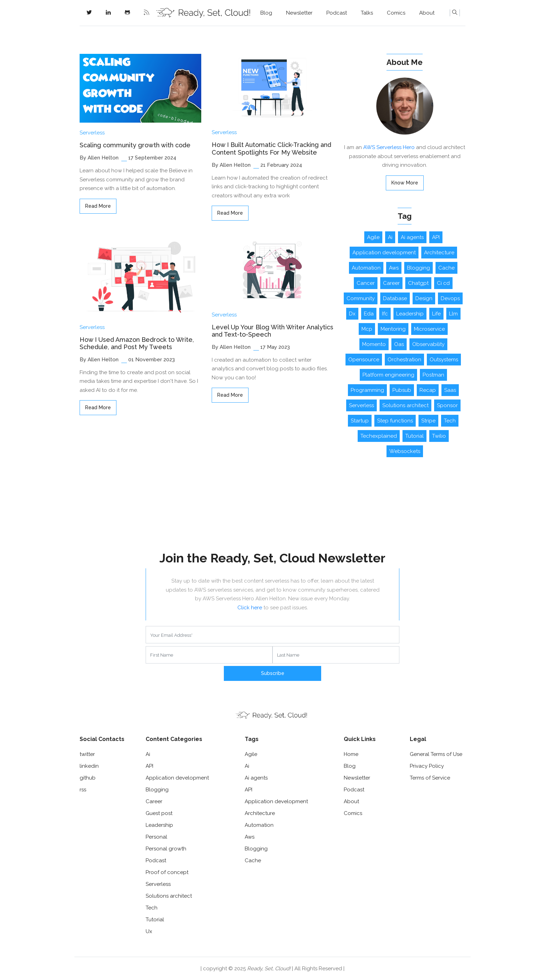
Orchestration (404, 360)
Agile (373, 237)
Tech (450, 421)
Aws (394, 268)
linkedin (89, 766)
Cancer (366, 283)
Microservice (429, 329)
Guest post (159, 813)
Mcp (367, 329)
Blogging (418, 268)
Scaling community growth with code (135, 145)
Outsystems (444, 360)
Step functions (395, 421)
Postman (433, 375)
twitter (87, 754)
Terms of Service (430, 778)
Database (395, 298)
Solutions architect (405, 405)
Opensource (364, 360)
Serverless (92, 133)
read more (98, 206)
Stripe (428, 421)
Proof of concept (167, 872)
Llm (453, 314)
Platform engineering (388, 375)
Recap (428, 390)
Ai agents (412, 237)
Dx (352, 314)
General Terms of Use (436, 754)
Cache (446, 268)
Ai (390, 237)
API (436, 237)
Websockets (405, 451)
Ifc (385, 314)
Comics (396, 13)
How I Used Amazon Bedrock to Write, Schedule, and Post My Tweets (137, 343)
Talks (367, 13)
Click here (250, 608)
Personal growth (166, 849)
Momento (374, 344)
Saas (450, 390)
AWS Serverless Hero (389, 147)
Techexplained (379, 436)
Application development (384, 253)
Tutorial (414, 436)
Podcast (337, 13)
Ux (149, 931)
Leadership (410, 314)
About (427, 13)
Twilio (439, 436)
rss (83, 790)
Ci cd (443, 283)
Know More (405, 183)
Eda (369, 314)
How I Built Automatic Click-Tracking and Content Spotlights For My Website (271, 149)
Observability (428, 344)
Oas (399, 344)
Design (424, 298)
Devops (450, 298)
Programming (367, 390)
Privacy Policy (427, 766)
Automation (366, 268)
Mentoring (393, 329)
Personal (156, 837)
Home (351, 754)
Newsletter (299, 13)
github (88, 778)
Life (436, 314)
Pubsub (402, 390)
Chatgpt (418, 283)
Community (361, 298)
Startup (360, 421)
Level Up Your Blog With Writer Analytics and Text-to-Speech (272, 331)
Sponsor (447, 405)
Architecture (439, 253)
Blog (266, 13)
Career (391, 283)
